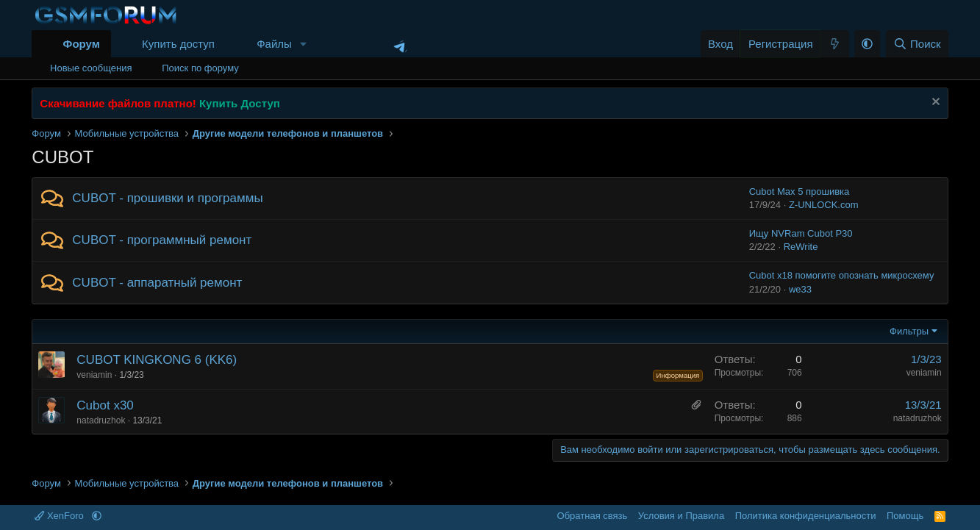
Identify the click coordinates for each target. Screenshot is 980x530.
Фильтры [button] (909, 331)
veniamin (94, 375)
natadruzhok (101, 420)
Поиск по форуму (200, 68)
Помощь (905, 516)
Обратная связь (593, 516)
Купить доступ (178, 44)
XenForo (60, 516)
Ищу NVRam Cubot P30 (801, 233)
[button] (304, 44)
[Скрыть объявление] (934, 103)
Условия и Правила (681, 516)
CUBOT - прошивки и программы (167, 198)
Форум (82, 44)
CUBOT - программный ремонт (162, 240)
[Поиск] (917, 44)
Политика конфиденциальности (806, 516)
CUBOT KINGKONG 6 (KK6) (157, 360)
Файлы (274, 44)
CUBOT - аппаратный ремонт (157, 283)
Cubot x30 (105, 405)
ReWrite (801, 247)
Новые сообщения (91, 68)
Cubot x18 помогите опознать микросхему (842, 275)
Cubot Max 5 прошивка (800, 191)
